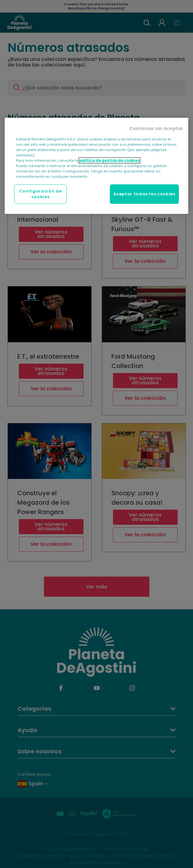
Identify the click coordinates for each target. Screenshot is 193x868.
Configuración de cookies (40, 194)
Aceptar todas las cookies (144, 194)
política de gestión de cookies (109, 160)
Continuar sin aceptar (156, 128)
